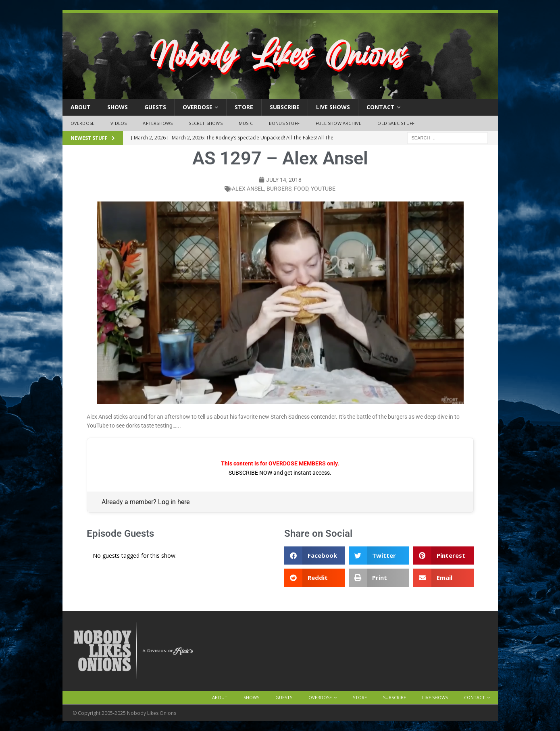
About (81, 107)
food (301, 189)
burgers (279, 189)
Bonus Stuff (284, 123)
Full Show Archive (338, 123)
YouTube (323, 189)
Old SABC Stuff (396, 123)
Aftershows (158, 123)
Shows (118, 107)
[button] (314, 556)
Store (244, 107)
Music (246, 123)
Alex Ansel (248, 189)
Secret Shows (205, 123)
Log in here (174, 502)
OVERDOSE (198, 107)
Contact (381, 107)
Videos (119, 123)
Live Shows (333, 107)
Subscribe (285, 107)
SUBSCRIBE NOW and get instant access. (280, 473)
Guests (155, 107)
